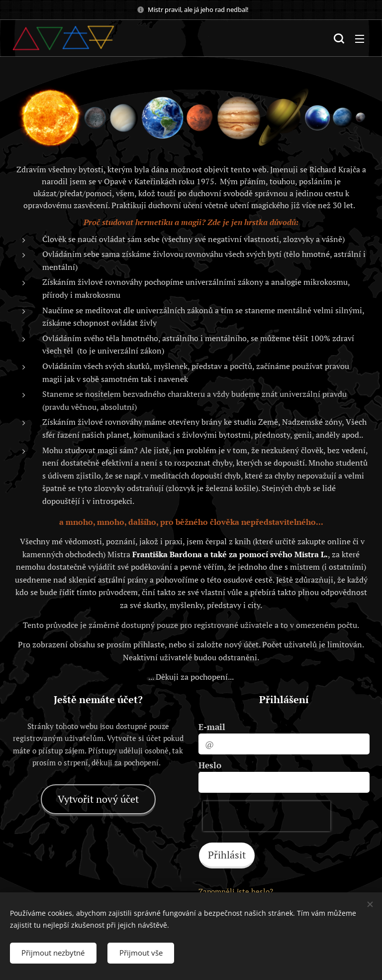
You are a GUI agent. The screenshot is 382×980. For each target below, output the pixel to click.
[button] (339, 38)
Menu (360, 39)
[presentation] (267, 816)
